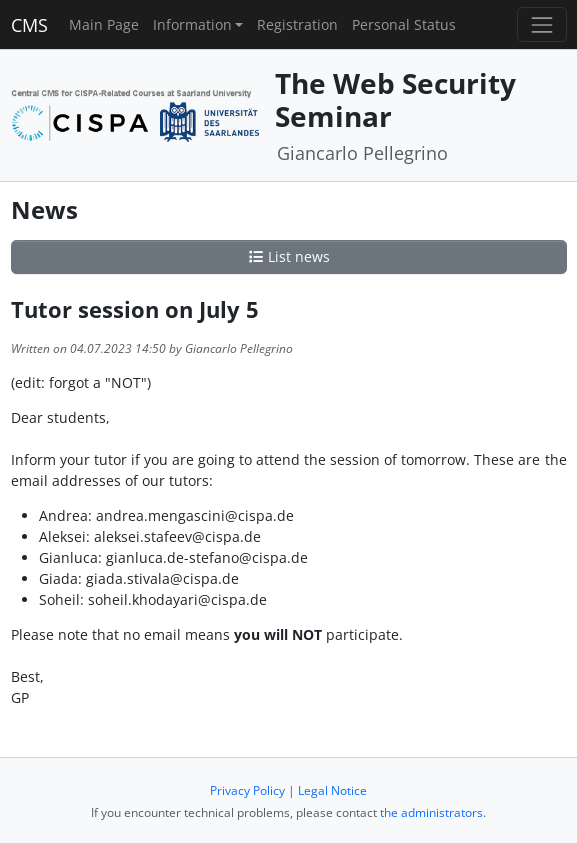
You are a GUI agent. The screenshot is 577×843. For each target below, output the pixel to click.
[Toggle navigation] (541, 24)
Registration (297, 24)
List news (289, 256)
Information (192, 24)
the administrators (431, 812)
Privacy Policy (247, 790)
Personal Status (404, 24)
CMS (29, 25)
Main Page (104, 24)
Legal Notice (332, 790)
